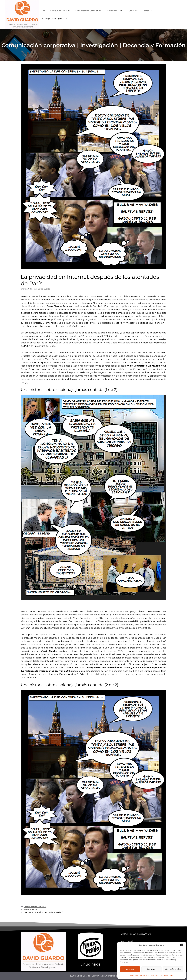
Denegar (151, 969)
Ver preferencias (173, 969)
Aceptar (130, 969)
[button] (182, 945)
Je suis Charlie (30, 909)
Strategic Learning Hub (56, 19)
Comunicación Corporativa (88, 11)
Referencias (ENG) (115, 11)
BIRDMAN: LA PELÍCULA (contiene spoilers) (43, 912)
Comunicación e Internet (35, 907)
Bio (43, 11)
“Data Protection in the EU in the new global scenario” (103, 618)
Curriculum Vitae (61, 11)
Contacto (133, 11)
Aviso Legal (169, 975)
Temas (149, 11)
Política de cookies (137, 975)
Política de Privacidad (154, 975)
